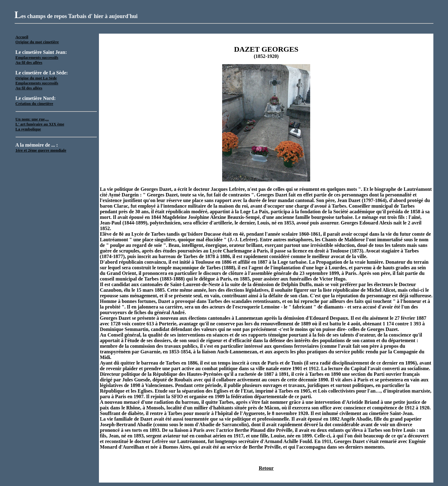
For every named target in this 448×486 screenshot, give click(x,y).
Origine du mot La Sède (36, 78)
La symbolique (28, 129)
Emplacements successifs (37, 57)
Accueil (22, 37)
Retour (266, 468)
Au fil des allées (29, 62)
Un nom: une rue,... (32, 119)
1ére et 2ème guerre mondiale (41, 150)
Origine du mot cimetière (37, 42)
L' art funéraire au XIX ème (40, 124)
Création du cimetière (34, 104)
